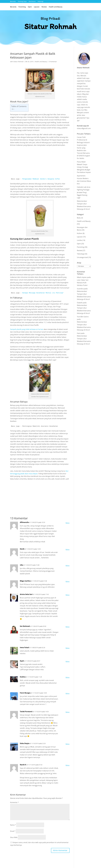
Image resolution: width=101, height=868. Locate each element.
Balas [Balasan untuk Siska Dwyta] (68, 744)
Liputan (37, 7)
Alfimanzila (24, 522)
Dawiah (80, 303)
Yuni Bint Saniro (83, 317)
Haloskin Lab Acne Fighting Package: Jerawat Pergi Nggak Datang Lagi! (84, 192)
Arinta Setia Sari (26, 594)
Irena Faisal (24, 647)
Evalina (23, 677)
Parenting (22, 7)
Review (44, 7)
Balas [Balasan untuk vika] (68, 566)
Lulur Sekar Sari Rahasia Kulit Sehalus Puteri (83, 283)
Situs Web (14, 837)
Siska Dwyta (25, 743)
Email (13, 831)
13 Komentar (53, 62)
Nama (13, 825)
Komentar (14, 802)
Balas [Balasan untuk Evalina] (68, 678)
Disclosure (32, 2)
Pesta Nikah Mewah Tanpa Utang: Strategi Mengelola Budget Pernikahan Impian (84, 167)
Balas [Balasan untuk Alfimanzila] (68, 523)
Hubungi (41, 2)
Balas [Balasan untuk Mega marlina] (68, 582)
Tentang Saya (22, 2)
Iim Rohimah (25, 626)
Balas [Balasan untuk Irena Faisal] (68, 648)
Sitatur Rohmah (18, 62)
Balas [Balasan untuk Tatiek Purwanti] (68, 712)
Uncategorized (82, 257)
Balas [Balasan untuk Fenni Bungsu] (68, 694)
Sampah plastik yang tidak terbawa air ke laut (27, 329)
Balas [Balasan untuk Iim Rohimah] (68, 627)
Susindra (80, 289)
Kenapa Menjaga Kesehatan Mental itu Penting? (43, 293)
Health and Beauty (56, 7)
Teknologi (80, 254)
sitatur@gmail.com (84, 128)
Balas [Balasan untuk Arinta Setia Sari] (68, 595)
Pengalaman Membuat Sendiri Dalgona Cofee (41, 179)
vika (22, 565)
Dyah (22, 661)
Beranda (13, 2)
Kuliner (80, 233)
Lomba (79, 240)
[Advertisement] (40, 162)
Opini (30, 7)
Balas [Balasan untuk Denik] (68, 550)
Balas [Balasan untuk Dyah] (68, 662)
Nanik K (23, 765)
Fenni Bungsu (25, 693)
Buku (79, 218)
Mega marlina (25, 581)
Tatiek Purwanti (26, 712)
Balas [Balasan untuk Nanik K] (68, 765)
